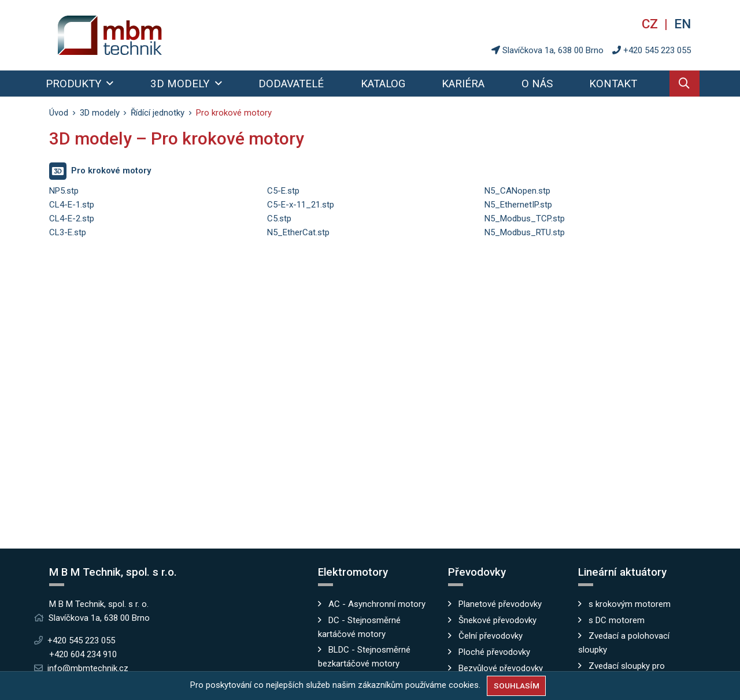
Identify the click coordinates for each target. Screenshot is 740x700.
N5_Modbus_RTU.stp (525, 232)
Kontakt (613, 84)
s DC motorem (617, 620)
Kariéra (463, 84)
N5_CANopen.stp (517, 191)
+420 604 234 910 (83, 654)
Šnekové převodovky (497, 620)
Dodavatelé (291, 84)
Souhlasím (517, 686)
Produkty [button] (75, 84)
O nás (537, 84)
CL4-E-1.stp (72, 205)
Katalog (383, 84)
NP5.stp (64, 191)
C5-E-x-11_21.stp (301, 205)
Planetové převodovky (500, 604)
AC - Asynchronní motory (377, 604)
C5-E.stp (283, 191)
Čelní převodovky (491, 636)
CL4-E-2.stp (72, 218)
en (682, 24)
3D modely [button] (181, 84)
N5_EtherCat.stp (298, 232)
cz (652, 24)
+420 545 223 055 (657, 50)
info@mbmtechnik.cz (88, 668)
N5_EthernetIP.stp (518, 205)
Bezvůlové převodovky (501, 668)
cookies (464, 685)
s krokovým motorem (630, 604)
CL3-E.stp (68, 232)
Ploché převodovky (494, 652)
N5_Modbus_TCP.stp (525, 218)
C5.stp (279, 218)
